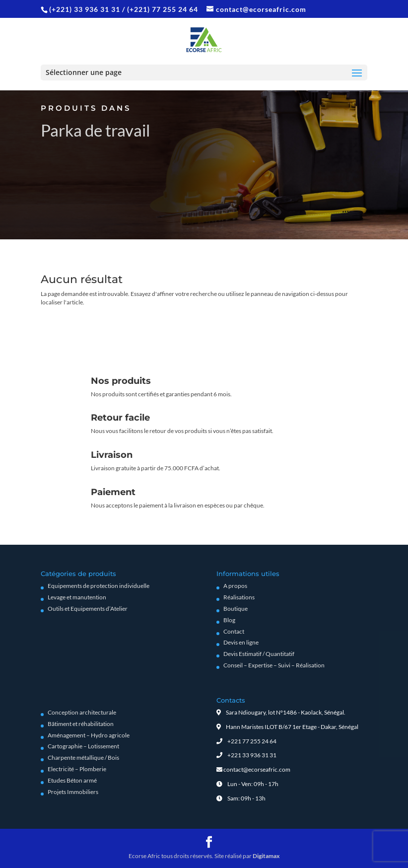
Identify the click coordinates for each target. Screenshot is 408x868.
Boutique (236, 609)
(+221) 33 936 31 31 (86, 9)
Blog (229, 620)
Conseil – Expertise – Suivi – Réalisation (274, 665)
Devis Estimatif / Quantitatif (259, 654)
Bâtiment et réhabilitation (81, 724)
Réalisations (239, 597)
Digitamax (266, 856)
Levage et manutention (77, 597)
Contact (234, 631)
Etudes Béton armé (72, 780)
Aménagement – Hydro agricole (89, 735)
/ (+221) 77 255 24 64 (160, 9)
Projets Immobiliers (73, 792)
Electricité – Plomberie (77, 769)
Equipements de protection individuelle (99, 586)
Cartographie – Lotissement (83, 746)
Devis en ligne (241, 642)
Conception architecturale (82, 712)
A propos (235, 586)
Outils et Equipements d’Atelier (88, 609)
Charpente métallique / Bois (83, 758)
